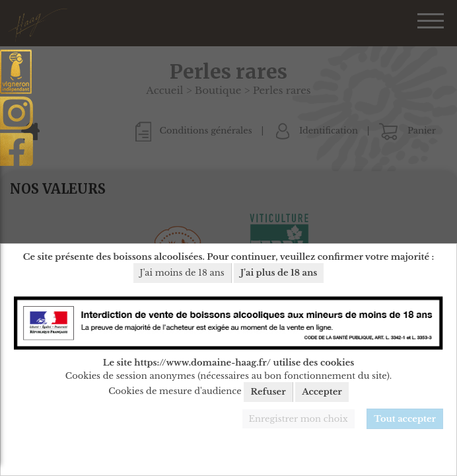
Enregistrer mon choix (299, 419)
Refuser (268, 392)
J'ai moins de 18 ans (182, 273)
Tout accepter (405, 419)
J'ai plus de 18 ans (279, 273)
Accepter (322, 392)
